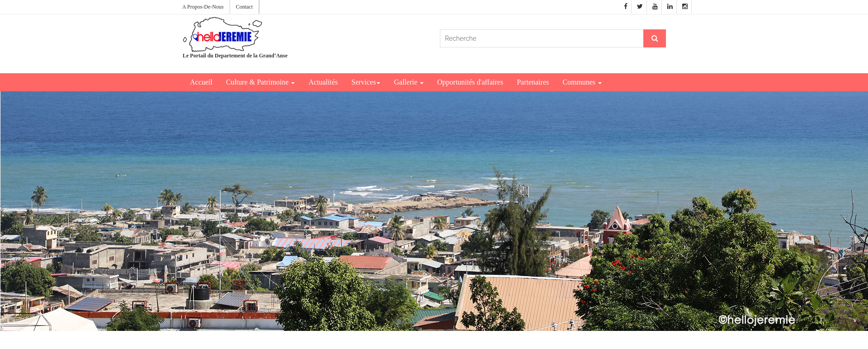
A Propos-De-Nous (203, 7)
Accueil (201, 82)
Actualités (323, 82)
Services (366, 82)
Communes (582, 82)
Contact (244, 7)
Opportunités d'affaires (470, 82)
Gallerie (409, 82)
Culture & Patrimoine (261, 82)
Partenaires (533, 82)
